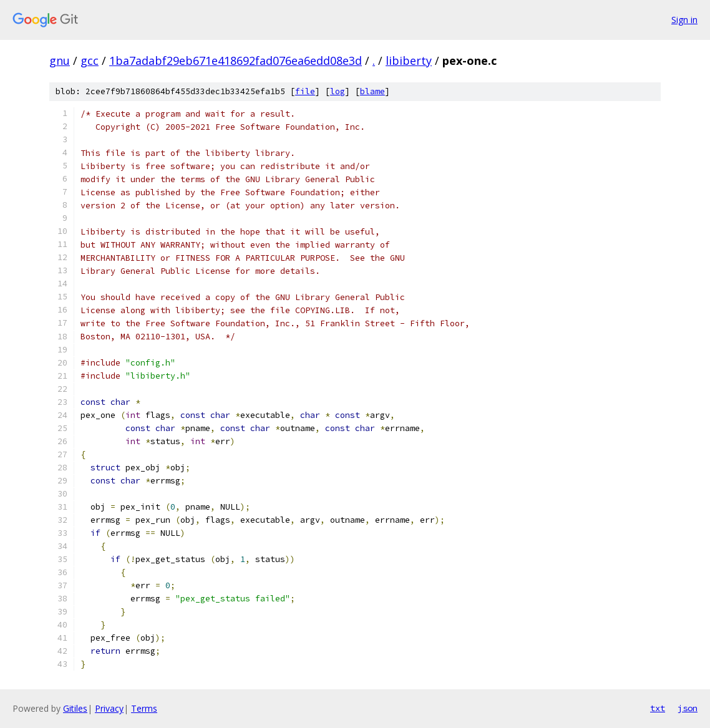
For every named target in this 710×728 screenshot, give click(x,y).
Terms (144, 708)
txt (658, 708)
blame (372, 91)
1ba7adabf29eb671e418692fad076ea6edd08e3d (236, 61)
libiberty (409, 61)
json (688, 708)
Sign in (684, 20)
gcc (90, 61)
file (305, 91)
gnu (60, 61)
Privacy (109, 708)
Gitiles (75, 708)
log (338, 91)
